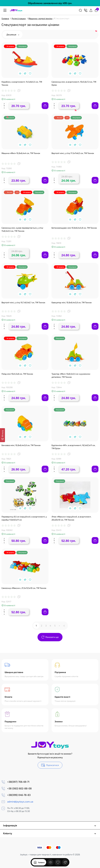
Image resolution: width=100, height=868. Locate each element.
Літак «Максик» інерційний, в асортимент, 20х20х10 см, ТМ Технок (71, 518)
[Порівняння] (65, 862)
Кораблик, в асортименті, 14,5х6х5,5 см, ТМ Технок (22, 83)
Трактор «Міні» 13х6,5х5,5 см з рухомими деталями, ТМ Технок (71, 375)
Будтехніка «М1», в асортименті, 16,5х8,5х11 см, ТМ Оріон (73, 447)
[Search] (80, 10)
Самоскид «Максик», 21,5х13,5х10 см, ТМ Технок (24, 588)
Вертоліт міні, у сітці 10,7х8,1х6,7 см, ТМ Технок (23, 302)
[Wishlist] (30, 73)
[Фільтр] (2, 435)
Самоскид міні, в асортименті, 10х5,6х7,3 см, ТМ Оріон (74, 83)
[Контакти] (86, 10)
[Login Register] (91, 10)
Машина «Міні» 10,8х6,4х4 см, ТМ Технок (21, 153)
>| (64, 626)
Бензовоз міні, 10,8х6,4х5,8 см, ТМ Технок (21, 445)
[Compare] (25, 73)
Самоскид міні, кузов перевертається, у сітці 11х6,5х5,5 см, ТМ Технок (22, 229)
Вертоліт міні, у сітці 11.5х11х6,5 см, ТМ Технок (73, 153)
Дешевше (13, 34)
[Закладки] (58, 862)
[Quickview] (20, 73)
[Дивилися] (50, 862)
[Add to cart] (45, 106)
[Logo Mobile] (16, 10)
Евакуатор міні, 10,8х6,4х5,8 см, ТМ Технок (72, 302)
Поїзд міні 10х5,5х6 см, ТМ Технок (17, 374)
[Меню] (5, 10)
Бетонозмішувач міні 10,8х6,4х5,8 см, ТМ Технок (74, 228)
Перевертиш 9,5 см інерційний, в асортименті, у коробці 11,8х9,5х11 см (24, 518)
